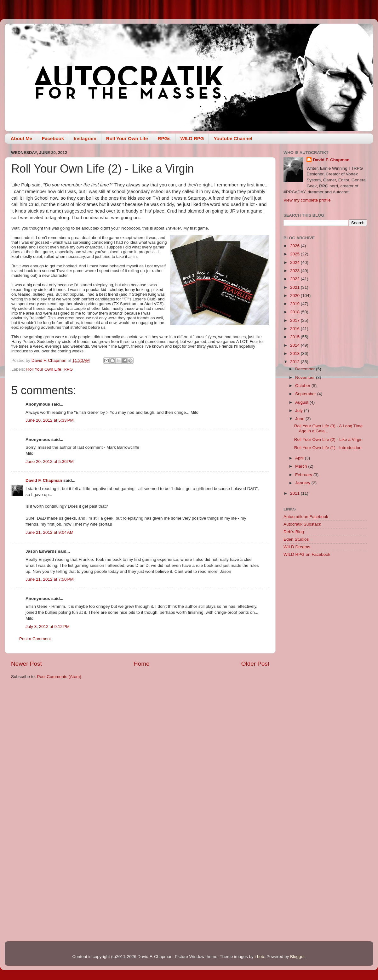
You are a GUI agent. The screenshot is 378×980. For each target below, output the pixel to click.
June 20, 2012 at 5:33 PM (50, 420)
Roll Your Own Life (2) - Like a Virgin (328, 439)
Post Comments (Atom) (59, 677)
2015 (295, 337)
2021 (295, 287)
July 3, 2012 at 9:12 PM (48, 627)
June (300, 419)
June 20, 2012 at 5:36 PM (50, 462)
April (300, 458)
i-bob (259, 957)
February (304, 475)
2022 (295, 279)
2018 (295, 312)
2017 (295, 320)
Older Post (255, 664)
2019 (295, 304)
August (302, 402)
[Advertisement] (325, 607)
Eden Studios (296, 539)
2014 (295, 345)
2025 (295, 254)
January (303, 483)
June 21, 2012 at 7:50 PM (50, 579)
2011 (295, 493)
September (306, 394)
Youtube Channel (233, 138)
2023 (295, 271)
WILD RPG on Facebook (307, 554)
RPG (68, 369)
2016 (295, 329)
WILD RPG (192, 138)
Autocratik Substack (302, 524)
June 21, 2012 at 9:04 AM (49, 532)
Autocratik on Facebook (306, 517)
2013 (295, 353)
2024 (295, 262)
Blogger (297, 957)
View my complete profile (307, 200)
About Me (21, 138)
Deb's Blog (294, 532)
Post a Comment (35, 639)
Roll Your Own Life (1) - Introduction (328, 448)
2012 (295, 362)
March (302, 466)
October (303, 386)
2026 (295, 246)
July (300, 410)
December (306, 369)
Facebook (53, 138)
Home (141, 664)
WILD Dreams (297, 547)
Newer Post (26, 664)
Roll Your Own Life (127, 138)
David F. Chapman (44, 480)
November (306, 377)
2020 (295, 296)
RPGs (164, 138)
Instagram (85, 138)
